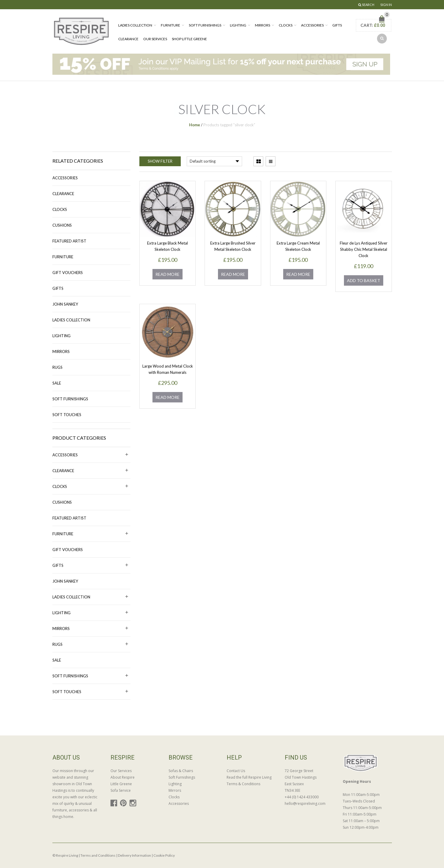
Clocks (286, 25)
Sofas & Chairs (181, 771)
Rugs (57, 367)
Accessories (312, 25)
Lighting (238, 25)
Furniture (170, 25)
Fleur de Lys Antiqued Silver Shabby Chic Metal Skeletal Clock (364, 249)
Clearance (128, 39)
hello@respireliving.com (305, 804)
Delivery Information (134, 855)
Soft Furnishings (205, 25)
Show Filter (160, 161)
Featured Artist (69, 241)
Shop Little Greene (189, 39)
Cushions (62, 225)
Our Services (155, 39)
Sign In (386, 5)
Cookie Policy (164, 855)
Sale (57, 383)
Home (195, 125)
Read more (168, 274)
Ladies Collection (135, 25)
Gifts (337, 25)
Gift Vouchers (68, 273)
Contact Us (236, 771)
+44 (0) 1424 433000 (302, 797)
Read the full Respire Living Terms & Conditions (249, 781)
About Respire (123, 777)
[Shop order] (214, 161)
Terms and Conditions (98, 855)
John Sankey (65, 304)
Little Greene (121, 784)
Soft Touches (67, 415)
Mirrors (262, 25)
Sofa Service (121, 790)
